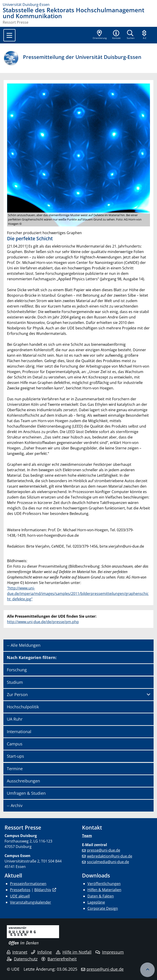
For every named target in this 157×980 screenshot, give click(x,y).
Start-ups (15, 756)
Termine (15, 769)
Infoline (41, 952)
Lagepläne (96, 902)
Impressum (110, 952)
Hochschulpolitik (23, 707)
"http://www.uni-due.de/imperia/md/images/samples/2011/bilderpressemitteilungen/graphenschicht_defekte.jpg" (78, 594)
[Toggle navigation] (9, 35)
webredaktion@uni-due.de (110, 856)
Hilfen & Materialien (104, 890)
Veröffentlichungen (104, 884)
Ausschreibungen (23, 781)
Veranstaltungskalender (31, 902)
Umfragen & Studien (26, 793)
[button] (116, 35)
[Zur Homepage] (78, 5)
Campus (15, 744)
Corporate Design (103, 908)
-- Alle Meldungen (24, 645)
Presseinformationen (28, 884)
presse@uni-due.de (104, 850)
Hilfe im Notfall (74, 952)
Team (87, 836)
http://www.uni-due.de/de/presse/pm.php (43, 622)
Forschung (17, 670)
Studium (15, 682)
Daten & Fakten (101, 896)
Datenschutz (22, 959)
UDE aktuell (20, 896)
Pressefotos (20, 890)
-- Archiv (15, 805)
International (19, 732)
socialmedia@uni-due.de (108, 862)
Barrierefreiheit (59, 959)
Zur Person (17, 694)
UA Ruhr (15, 719)
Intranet (17, 952)
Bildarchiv (43, 890)
